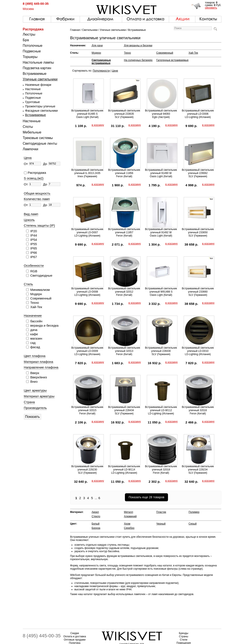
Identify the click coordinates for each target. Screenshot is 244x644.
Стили (184, 640)
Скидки (75, 633)
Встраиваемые (35, 74)
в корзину (98, 125)
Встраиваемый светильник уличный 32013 (124, 349)
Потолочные (33, 46)
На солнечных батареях (138, 60)
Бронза (96, 528)
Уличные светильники (40, 79)
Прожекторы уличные (40, 106)
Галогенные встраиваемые (173, 60)
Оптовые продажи (75, 640)
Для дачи (97, 45)
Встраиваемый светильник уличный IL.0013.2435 (87, 172)
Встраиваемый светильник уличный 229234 (198, 468)
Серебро (129, 528)
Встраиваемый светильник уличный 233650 (198, 231)
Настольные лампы (38, 62)
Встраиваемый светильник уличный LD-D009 (87, 349)
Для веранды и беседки (138, 45)
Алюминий (130, 516)
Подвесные (32, 51)
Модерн (96, 53)
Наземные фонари (38, 85)
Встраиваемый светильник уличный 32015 (87, 409)
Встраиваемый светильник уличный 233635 (124, 112)
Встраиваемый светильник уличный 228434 (124, 409)
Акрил (95, 512)
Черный (161, 524)
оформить (211, 8)
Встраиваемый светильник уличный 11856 (124, 172)
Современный (165, 53)
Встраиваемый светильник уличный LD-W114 (124, 468)
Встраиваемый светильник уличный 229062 (198, 172)
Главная (75, 30)
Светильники (90, 30)
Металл (129, 512)
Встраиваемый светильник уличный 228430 (161, 349)
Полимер (194, 512)
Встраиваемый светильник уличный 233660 (198, 290)
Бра (26, 40)
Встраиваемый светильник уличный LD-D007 (87, 231)
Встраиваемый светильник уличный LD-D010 (198, 349)
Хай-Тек (193, 53)
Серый (193, 524)
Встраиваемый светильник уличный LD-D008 (87, 290)
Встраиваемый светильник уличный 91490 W (161, 172)
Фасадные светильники (42, 111)
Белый (96, 524)
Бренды (184, 633)
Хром (127, 524)
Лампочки (31, 149)
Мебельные (32, 132)
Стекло (96, 516)
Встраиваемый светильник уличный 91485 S (87, 112)
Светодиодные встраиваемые (101, 62)
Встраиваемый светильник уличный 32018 (161, 468)
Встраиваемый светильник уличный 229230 (87, 468)
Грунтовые (33, 102)
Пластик (161, 512)
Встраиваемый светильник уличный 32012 (124, 290)
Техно (127, 53)
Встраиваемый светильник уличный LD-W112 (161, 409)
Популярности (101, 71)
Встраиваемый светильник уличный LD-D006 (198, 112)
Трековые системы (38, 138)
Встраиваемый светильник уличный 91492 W (161, 231)
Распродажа (33, 29)
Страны (184, 636)
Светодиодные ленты (40, 143)
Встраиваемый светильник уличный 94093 (161, 112)
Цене (115, 71)
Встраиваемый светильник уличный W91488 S (161, 290)
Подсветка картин (37, 68)
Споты (28, 127)
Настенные (33, 89)
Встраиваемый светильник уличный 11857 (124, 231)
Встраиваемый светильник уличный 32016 (198, 409)
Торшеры (30, 57)
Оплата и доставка (75, 636)
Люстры (29, 34)
